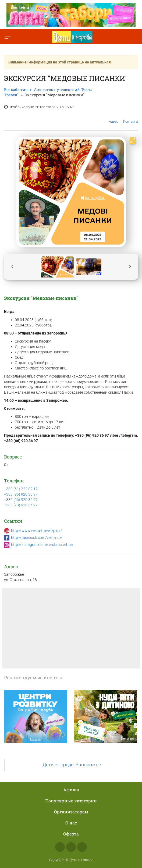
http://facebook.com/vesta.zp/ (37, 538)
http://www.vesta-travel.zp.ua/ (37, 531)
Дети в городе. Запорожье (72, 765)
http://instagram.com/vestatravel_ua (42, 545)
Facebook (60, 847)
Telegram (82, 847)
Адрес (113, 117)
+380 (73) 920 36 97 (21, 505)
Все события (16, 89)
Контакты (131, 118)
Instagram (71, 847)
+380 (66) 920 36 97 (21, 500)
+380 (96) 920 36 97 (21, 494)
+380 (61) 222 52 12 (21, 489)
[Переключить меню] (8, 37)
